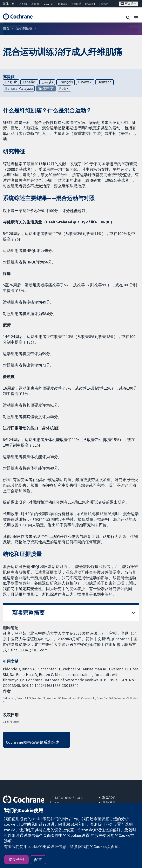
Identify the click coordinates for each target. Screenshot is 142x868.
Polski (64, 88)
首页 (6, 28)
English (23, 4)
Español (35, 4)
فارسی (48, 4)
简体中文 (9, 4)
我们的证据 (24, 28)
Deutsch (104, 4)
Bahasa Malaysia (19, 88)
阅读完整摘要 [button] (28, 613)
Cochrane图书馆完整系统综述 (33, 742)
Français (62, 4)
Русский (76, 4)
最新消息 (109, 802)
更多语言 (129, 4)
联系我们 (109, 798)
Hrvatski (90, 4)
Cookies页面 (104, 847)
